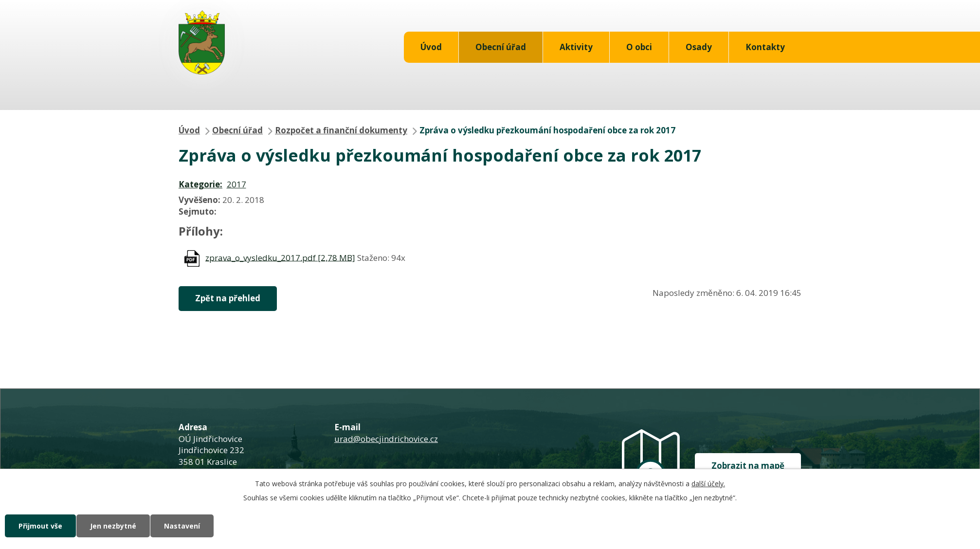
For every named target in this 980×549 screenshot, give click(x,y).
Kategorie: (200, 184)
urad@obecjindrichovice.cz (386, 439)
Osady (699, 47)
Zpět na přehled (228, 298)
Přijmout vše (40, 526)
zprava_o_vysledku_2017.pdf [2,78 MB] (280, 257)
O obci (639, 47)
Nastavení (182, 526)
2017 (236, 184)
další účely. (708, 484)
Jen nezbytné (113, 526)
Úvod (431, 47)
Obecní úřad (501, 47)
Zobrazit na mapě (748, 466)
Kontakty (765, 47)
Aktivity (576, 47)
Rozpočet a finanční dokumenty (341, 130)
